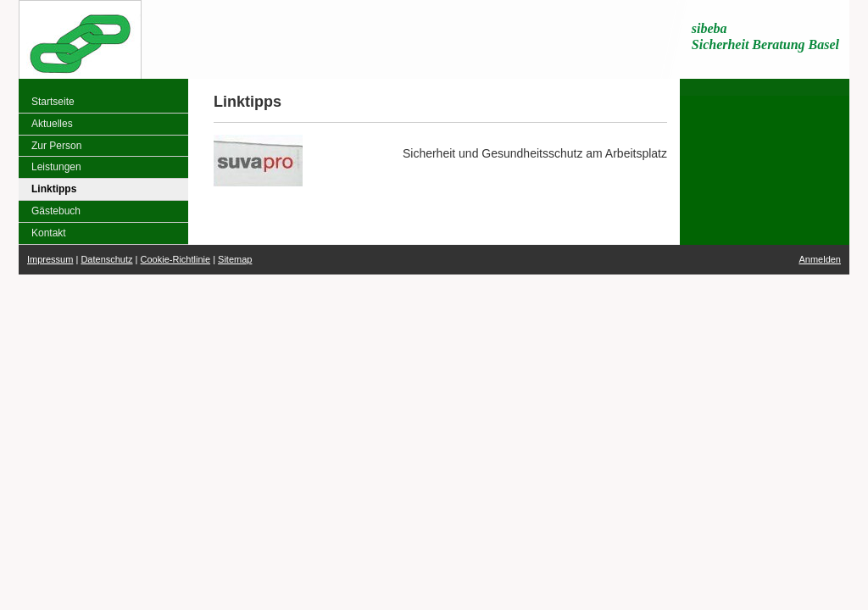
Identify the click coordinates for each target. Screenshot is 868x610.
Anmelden (820, 259)
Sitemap (235, 259)
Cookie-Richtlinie (176, 259)
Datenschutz (106, 259)
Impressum (50, 259)
